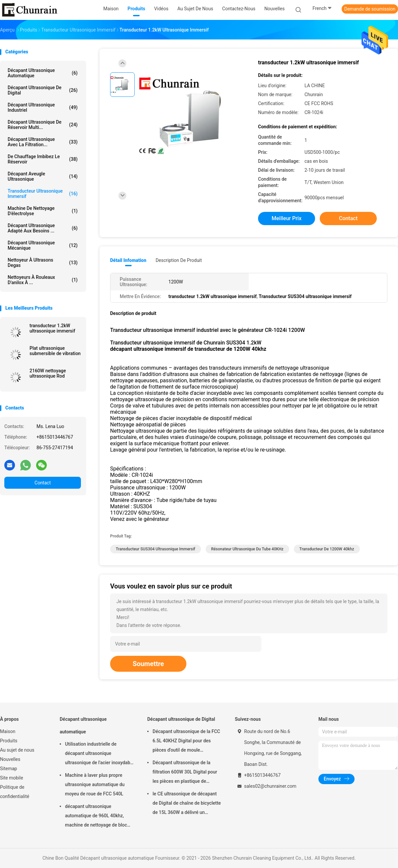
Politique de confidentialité (15, 792)
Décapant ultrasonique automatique (43, 73)
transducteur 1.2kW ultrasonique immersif (52, 328)
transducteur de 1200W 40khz (327, 549)
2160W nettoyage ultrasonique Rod (48, 373)
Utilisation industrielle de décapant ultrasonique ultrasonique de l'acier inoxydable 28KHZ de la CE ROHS (99, 754)
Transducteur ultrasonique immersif (43, 194)
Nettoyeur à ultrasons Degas (43, 263)
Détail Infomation (128, 260)
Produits (9, 741)
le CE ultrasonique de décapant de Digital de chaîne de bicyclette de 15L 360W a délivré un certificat (187, 804)
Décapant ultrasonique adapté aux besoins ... (43, 228)
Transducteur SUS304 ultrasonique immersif (156, 549)
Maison (8, 731)
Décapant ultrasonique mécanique (43, 245)
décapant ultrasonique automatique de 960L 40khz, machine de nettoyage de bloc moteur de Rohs (96, 817)
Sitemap (8, 769)
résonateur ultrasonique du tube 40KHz (247, 549)
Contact (43, 483)
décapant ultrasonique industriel (43, 107)
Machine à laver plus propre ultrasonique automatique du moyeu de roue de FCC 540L (95, 784)
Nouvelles (10, 759)
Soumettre (148, 664)
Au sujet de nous (17, 750)
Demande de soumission (370, 9)
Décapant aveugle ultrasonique (43, 176)
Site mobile (12, 778)
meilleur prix (287, 218)
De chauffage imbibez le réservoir (43, 159)
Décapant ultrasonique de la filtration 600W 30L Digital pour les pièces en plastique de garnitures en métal (185, 773)
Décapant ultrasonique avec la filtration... (43, 142)
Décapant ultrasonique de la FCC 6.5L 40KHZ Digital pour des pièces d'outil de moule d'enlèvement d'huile (186, 742)
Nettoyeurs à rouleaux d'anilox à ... (43, 280)
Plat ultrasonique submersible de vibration (55, 351)
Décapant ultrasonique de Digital (43, 90)
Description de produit (179, 260)
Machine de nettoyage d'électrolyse (43, 211)
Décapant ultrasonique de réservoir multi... (43, 125)
